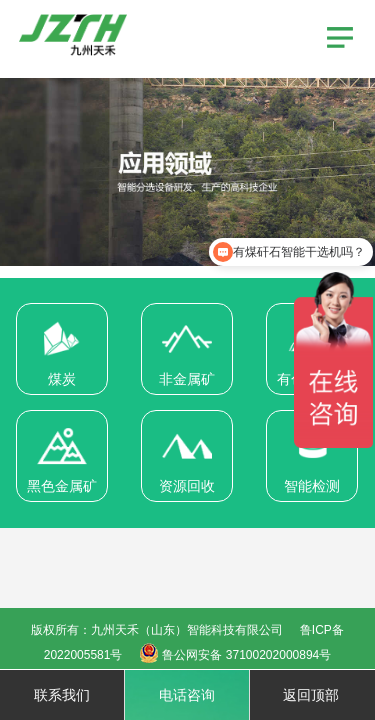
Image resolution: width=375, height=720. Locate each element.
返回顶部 (311, 695)
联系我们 (62, 695)
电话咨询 (187, 695)
